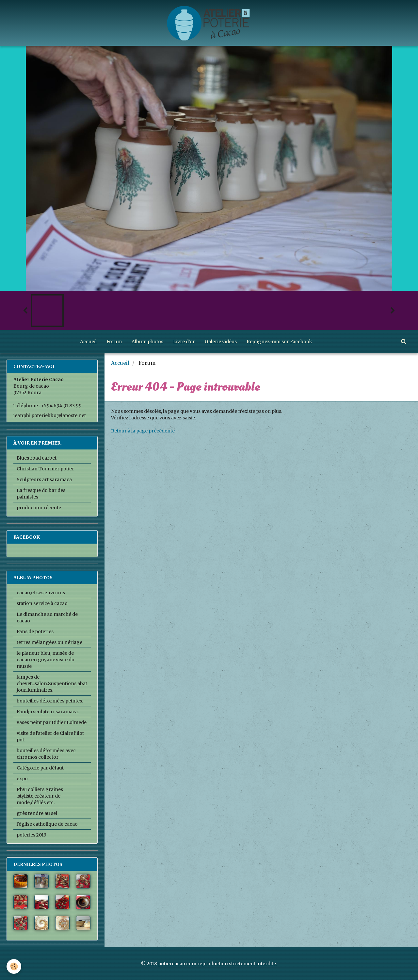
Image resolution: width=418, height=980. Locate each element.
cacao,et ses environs (41, 593)
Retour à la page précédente (143, 431)
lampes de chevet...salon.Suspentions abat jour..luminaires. (52, 684)
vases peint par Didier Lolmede (52, 722)
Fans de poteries (35, 632)
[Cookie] (14, 966)
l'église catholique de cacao (47, 824)
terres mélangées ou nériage (49, 642)
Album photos (147, 342)
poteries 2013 (32, 835)
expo (22, 779)
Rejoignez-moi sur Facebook (279, 342)
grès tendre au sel (37, 813)
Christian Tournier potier (45, 469)
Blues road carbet (37, 458)
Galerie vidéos (221, 342)
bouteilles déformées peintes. (50, 701)
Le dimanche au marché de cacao (47, 617)
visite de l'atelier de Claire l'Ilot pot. (50, 736)
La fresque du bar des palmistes (41, 494)
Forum (114, 342)
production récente (39, 508)
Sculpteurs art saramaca (44, 480)
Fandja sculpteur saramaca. (48, 712)
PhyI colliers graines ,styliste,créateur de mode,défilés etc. (40, 796)
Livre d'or (184, 342)
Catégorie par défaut (40, 768)
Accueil (88, 342)
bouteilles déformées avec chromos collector (46, 754)
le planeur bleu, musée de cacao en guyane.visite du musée (46, 660)
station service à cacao (42, 603)
